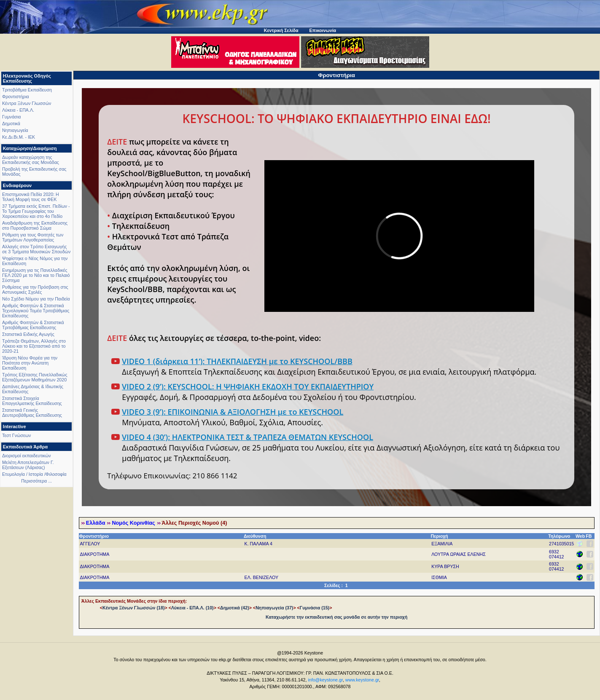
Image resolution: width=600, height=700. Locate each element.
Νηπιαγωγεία (15, 130)
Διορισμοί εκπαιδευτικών (27, 456)
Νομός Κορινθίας (133, 523)
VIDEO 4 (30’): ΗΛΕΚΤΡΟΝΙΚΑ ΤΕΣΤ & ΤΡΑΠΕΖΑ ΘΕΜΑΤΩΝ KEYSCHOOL (248, 437)
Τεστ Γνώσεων (16, 435)
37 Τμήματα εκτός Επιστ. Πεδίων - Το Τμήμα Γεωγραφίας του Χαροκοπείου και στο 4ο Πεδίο (36, 211)
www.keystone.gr (362, 680)
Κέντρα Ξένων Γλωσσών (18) (133, 608)
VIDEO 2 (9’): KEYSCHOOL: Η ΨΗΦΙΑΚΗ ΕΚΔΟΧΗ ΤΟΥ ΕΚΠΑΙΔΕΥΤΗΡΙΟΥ (248, 386)
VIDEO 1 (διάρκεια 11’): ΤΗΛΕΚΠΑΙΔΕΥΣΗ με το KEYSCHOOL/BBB (237, 361)
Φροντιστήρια (16, 97)
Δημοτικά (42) (235, 608)
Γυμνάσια (11, 117)
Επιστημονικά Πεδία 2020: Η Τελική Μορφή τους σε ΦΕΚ (31, 197)
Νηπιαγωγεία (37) (274, 608)
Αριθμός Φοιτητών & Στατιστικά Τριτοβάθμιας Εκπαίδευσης (33, 325)
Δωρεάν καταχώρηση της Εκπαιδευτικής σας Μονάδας (31, 160)
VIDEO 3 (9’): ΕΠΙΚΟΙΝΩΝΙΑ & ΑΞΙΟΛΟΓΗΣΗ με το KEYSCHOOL (233, 412)
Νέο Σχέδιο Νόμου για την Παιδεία (36, 299)
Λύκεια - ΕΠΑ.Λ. (18, 110)
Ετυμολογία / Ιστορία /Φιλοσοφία (34, 474)
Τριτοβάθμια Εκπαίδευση (27, 90)
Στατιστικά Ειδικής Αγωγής (28, 334)
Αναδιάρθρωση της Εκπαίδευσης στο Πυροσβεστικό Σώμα (35, 225)
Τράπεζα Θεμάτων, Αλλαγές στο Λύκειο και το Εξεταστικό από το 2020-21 (34, 346)
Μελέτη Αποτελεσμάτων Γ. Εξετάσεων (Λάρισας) (28, 465)
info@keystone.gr (325, 680)
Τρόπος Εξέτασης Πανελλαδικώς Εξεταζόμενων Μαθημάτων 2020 (35, 377)
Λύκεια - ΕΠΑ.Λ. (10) (192, 608)
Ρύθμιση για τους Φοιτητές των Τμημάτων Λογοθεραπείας (33, 237)
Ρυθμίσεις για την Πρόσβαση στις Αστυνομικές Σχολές (35, 290)
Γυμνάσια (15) (315, 608)
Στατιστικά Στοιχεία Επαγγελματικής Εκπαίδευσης (32, 401)
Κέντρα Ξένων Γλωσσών (27, 103)
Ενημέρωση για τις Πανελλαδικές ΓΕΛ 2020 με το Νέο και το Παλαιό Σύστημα (36, 275)
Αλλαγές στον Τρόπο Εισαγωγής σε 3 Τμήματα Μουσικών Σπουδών (36, 249)
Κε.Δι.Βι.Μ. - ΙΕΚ (19, 137)
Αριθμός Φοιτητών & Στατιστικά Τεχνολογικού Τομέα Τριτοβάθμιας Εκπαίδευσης (36, 311)
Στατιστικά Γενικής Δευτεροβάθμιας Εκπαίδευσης (32, 413)
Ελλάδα (96, 523)
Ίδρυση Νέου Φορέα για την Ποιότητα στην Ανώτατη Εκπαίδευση (30, 363)
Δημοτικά (11, 123)
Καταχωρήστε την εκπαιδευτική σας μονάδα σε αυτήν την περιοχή (336, 617)
